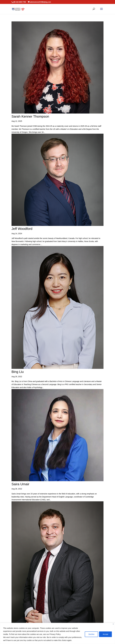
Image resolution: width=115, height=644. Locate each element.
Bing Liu (17, 370)
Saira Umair (20, 482)
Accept (105, 634)
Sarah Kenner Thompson (30, 116)
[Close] (113, 624)
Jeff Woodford (22, 228)
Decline (91, 634)
